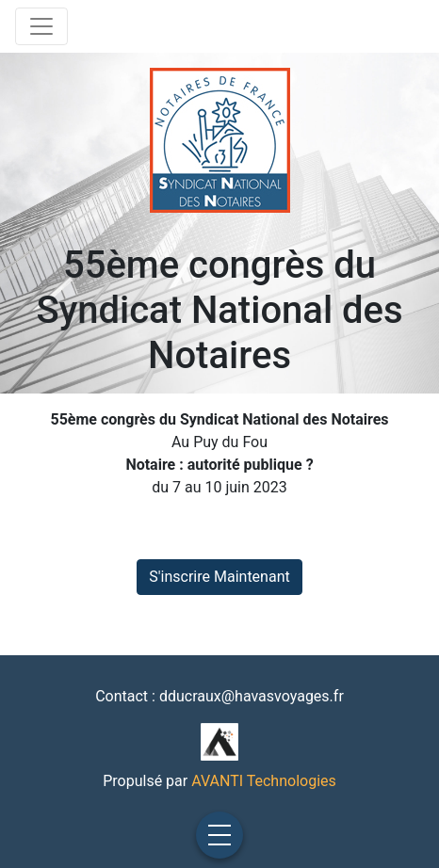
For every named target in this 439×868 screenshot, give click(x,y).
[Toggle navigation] (41, 26)
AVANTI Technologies (264, 781)
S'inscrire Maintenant (219, 577)
